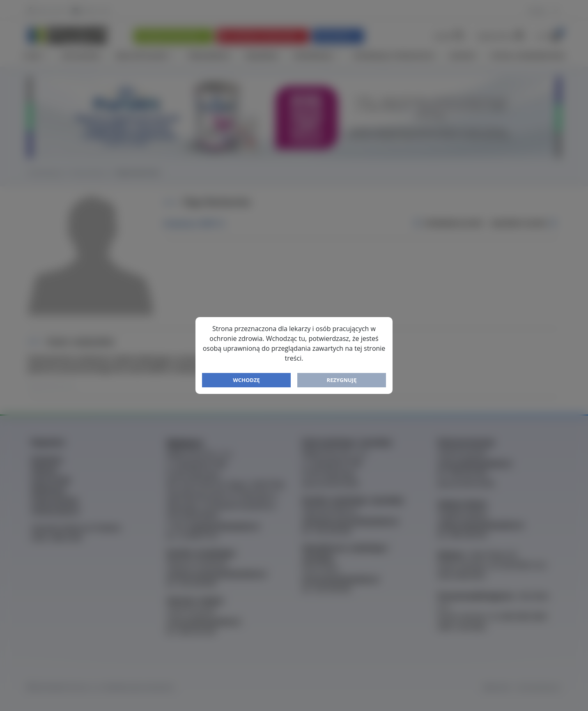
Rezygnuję (342, 380)
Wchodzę (246, 380)
